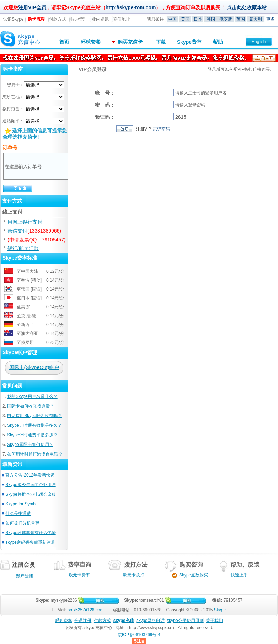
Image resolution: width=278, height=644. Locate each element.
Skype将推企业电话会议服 (30, 494)
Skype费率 (189, 42)
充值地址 (122, 19)
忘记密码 (161, 129)
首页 (64, 42)
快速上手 (239, 575)
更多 (271, 19)
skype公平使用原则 (185, 621)
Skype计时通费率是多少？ (32, 435)
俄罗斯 (226, 19)
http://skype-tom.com (131, 7)
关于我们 (214, 621)
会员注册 (83, 621)
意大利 (256, 19)
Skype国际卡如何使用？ (30, 445)
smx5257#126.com (85, 610)
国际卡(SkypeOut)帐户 (34, 367)
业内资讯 (100, 19)
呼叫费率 (64, 621)
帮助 (218, 42)
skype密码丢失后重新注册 (30, 542)
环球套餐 (91, 42)
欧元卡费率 (79, 575)
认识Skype (13, 19)
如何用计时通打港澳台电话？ (35, 454)
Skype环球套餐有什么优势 (30, 533)
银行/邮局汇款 (23, 248)
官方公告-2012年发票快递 (30, 475)
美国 (185, 19)
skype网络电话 (150, 621)
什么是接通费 (18, 513)
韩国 (211, 19)
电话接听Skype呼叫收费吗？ (34, 416)
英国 (241, 19)
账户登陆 (25, 576)
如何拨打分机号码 (22, 523)
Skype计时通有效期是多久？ (34, 425)
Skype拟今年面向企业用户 (30, 485)
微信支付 (34, 231)
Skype (220, 610)
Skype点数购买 (187, 575)
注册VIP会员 (32, 7)
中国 (172, 19)
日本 (198, 19)
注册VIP (143, 129)
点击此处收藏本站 (247, 7)
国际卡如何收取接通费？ (31, 406)
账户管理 (79, 19)
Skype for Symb (20, 504)
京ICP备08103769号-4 (139, 635)
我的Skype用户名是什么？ (32, 396)
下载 (161, 42)
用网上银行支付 (25, 222)
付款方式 (58, 19)
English (259, 42)
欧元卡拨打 (134, 575)
